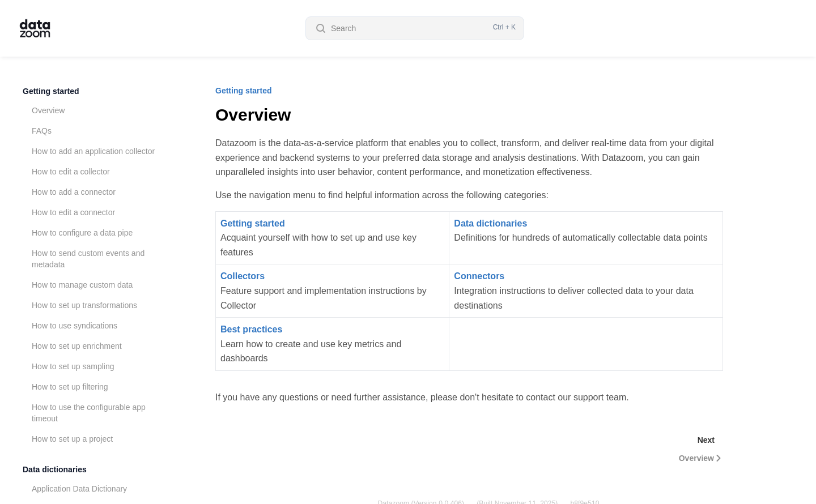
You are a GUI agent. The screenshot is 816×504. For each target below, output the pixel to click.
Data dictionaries (55, 469)
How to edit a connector (73, 212)
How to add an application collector (93, 151)
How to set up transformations (84, 305)
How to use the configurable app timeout (89, 413)
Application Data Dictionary (79, 489)
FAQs (42, 131)
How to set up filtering (70, 387)
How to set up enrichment (77, 346)
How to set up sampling (73, 366)
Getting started (51, 91)
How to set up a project (72, 439)
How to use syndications (75, 326)
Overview (48, 110)
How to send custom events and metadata (88, 259)
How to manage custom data (82, 285)
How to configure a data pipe (82, 233)
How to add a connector (74, 192)
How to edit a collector (71, 172)
